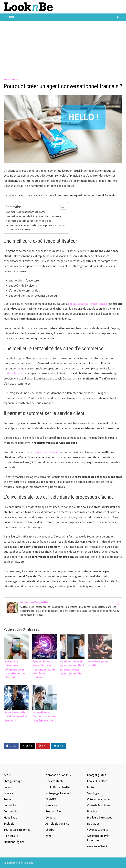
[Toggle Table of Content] (62, 207)
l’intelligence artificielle (44, 452)
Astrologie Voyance (57, 824)
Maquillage (10, 817)
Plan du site (11, 836)
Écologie (9, 824)
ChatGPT (51, 799)
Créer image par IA (98, 799)
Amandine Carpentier (35, 602)
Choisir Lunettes (97, 781)
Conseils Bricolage (98, 805)
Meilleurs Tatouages (100, 817)
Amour (8, 799)
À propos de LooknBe (59, 775)
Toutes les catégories (17, 830)
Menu (10, 17)
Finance (8, 793)
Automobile (11, 811)
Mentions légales (14, 842)
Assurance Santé (97, 846)
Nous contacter (55, 781)
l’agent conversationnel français (88, 304)
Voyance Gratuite (98, 830)
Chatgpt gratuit (97, 775)
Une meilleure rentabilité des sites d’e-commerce (33, 216)
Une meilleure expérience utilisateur (26, 212)
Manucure (51, 805)
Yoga (48, 836)
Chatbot (50, 830)
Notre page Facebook (59, 793)
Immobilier (10, 805)
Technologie (11, 79)
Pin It (43, 746)
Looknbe (29, 863)
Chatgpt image (13, 781)
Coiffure (50, 817)
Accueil (8, 775)
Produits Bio (53, 811)
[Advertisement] (63, 46)
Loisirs (8, 787)
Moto (90, 787)
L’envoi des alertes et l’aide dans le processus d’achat (35, 225)
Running (92, 811)
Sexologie (93, 793)
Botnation (93, 824)
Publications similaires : (21, 230)
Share (11, 746)
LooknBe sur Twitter (58, 787)
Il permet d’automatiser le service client (28, 221)
